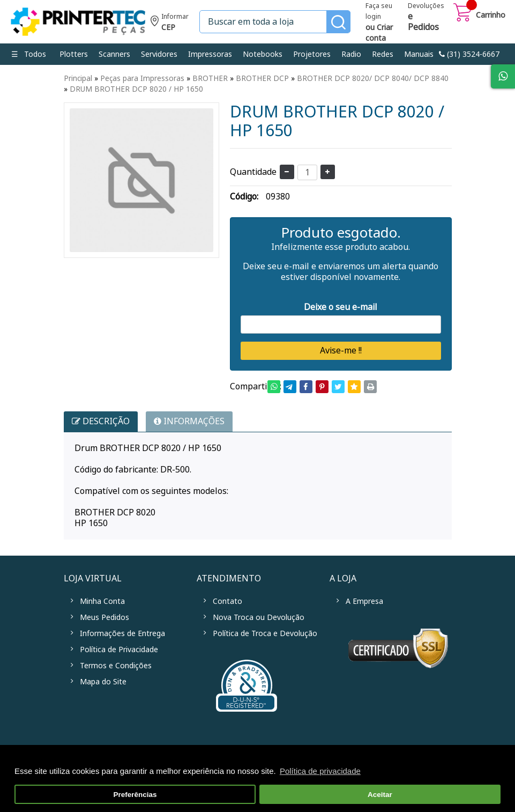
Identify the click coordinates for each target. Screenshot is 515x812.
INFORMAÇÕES (189, 421)
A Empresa (364, 601)
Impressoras (210, 54)
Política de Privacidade (119, 649)
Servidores (159, 54)
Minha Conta (102, 601)
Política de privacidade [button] (320, 771)
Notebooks (263, 54)
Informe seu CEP (170, 23)
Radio (351, 54)
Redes (383, 54)
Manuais (419, 54)
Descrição (101, 421)
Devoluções (426, 18)
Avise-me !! (341, 350)
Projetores (312, 54)
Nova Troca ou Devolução (259, 617)
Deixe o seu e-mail (341, 307)
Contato (227, 601)
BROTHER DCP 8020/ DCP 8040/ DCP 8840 (373, 78)
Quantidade (253, 172)
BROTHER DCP (262, 78)
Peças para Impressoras (142, 78)
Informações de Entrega (122, 633)
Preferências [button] (135, 795)
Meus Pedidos (105, 617)
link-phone (469, 54)
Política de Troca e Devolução (265, 633)
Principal (78, 78)
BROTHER (210, 78)
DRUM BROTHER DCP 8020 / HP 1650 (136, 89)
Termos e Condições (116, 666)
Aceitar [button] (380, 795)
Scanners (114, 54)
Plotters (74, 54)
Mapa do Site (103, 682)
